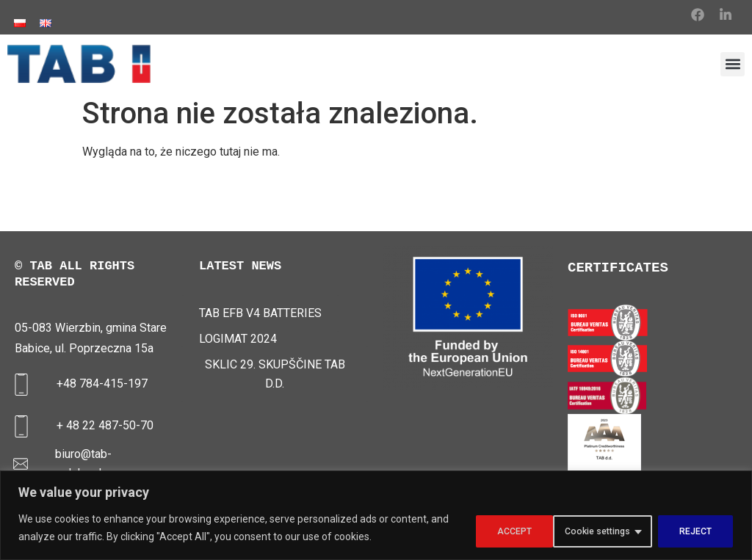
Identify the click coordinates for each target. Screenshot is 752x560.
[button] (733, 64)
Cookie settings (502, 530)
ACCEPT (693, 530)
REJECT (607, 530)
